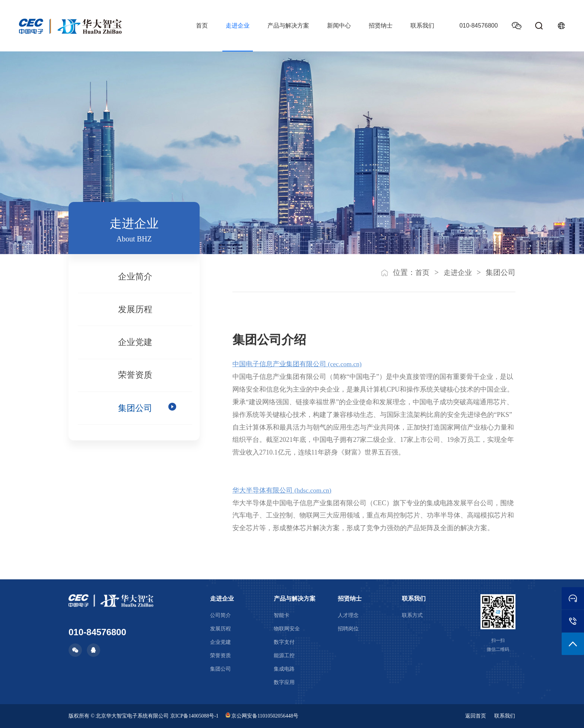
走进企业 (236, 26)
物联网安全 (287, 629)
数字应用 (284, 682)
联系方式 (412, 615)
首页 (200, 26)
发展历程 (135, 312)
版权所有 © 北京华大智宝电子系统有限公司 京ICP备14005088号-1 (144, 716)
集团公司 (135, 416)
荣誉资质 (135, 382)
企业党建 (135, 347)
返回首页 (475, 716)
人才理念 (348, 615)
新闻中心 (337, 26)
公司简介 (220, 615)
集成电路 (284, 669)
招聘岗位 (348, 629)
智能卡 (282, 615)
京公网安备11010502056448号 (263, 716)
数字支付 (284, 642)
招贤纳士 (379, 26)
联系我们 (421, 26)
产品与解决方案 (287, 26)
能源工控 (284, 656)
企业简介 (135, 278)
